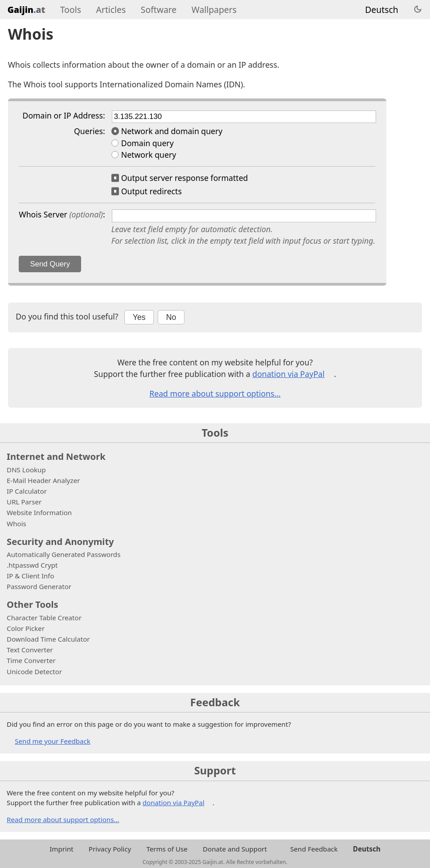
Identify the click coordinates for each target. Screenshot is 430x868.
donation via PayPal (288, 374)
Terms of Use (167, 849)
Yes (139, 317)
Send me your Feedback (53, 741)
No (171, 317)
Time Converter (31, 660)
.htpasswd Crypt (32, 565)
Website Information (39, 512)
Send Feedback (314, 849)
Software (159, 10)
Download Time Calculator (48, 639)
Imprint (61, 849)
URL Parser (24, 502)
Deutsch (381, 10)
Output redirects (152, 191)
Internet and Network (56, 456)
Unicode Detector (34, 671)
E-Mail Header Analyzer (43, 480)
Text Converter (30, 650)
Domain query (147, 143)
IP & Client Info (31, 576)
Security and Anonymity (60, 541)
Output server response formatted (185, 178)
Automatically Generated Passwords (63, 554)
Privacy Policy (110, 849)
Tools (71, 10)
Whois (16, 524)
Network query (149, 155)
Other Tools (33, 604)
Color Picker (26, 628)
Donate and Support (235, 849)
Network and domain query (172, 131)
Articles (111, 10)
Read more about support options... (215, 393)
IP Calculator (27, 491)
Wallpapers (214, 10)
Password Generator (39, 586)
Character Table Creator (44, 618)
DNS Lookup (26, 470)
